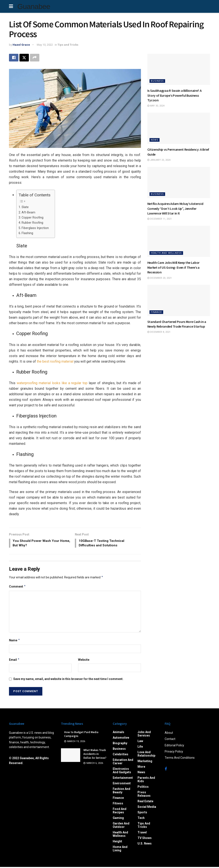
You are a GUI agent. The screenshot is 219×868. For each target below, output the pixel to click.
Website (84, 661)
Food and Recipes (120, 812)
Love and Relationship (146, 755)
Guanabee (34, 6)
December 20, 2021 (160, 278)
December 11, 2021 (160, 219)
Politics (143, 788)
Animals (118, 733)
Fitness (118, 804)
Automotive (121, 739)
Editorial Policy (174, 746)
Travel (142, 833)
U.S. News (145, 845)
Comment (17, 588)
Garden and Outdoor (121, 826)
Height (117, 842)
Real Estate (145, 802)
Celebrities (121, 755)
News (155, 140)
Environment (122, 784)
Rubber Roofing (32, 223)
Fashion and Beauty (121, 792)
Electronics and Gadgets (122, 772)
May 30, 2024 (156, 106)
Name (15, 641)
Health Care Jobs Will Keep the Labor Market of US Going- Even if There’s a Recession (173, 267)
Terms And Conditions (180, 759)
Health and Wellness (166, 253)
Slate (25, 207)
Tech (141, 819)
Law (140, 742)
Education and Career (123, 763)
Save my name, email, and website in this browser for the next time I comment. (68, 680)
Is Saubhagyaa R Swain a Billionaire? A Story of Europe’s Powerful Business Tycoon (175, 95)
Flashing (27, 233)
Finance (156, 312)
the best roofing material (55, 362)
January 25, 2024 (159, 160)
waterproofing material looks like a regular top (52, 383)
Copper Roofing (33, 218)
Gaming (118, 819)
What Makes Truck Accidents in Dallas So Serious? (95, 755)
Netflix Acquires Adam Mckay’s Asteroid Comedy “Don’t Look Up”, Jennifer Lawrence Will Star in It (175, 208)
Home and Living (120, 850)
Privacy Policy (174, 753)
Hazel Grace (21, 45)
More (141, 768)
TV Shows (145, 839)
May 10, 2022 (45, 45)
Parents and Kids (146, 780)
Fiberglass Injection (35, 228)
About (169, 734)
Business (157, 81)
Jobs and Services (144, 735)
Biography (120, 744)
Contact (170, 740)
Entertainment (123, 779)
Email (14, 661)
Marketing (145, 762)
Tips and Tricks (68, 45)
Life (140, 748)
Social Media (147, 808)
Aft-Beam (28, 213)
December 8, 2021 (159, 332)
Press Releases (144, 795)
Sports (142, 813)
